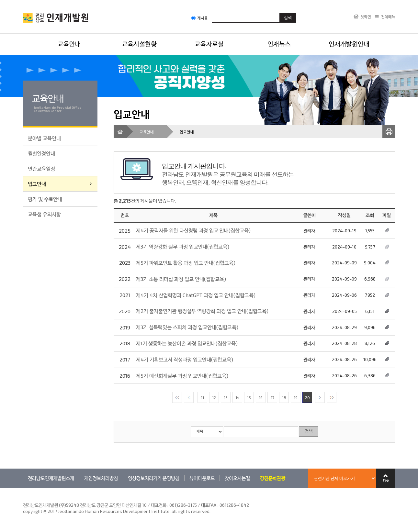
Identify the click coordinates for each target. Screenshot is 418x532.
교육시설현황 (139, 44)
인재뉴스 (279, 44)
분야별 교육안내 (44, 138)
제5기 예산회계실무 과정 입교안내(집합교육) (182, 376)
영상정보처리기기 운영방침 (154, 478)
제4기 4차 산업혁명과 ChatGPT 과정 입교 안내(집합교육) (196, 295)
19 (296, 397)
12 (214, 397)
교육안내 (69, 44)
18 (284, 397)
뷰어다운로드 (202, 478)
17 (272, 397)
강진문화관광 (273, 478)
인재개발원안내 (349, 44)
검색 (309, 432)
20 (307, 397)
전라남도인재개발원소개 (51, 478)
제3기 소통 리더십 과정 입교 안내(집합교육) (181, 279)
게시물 (200, 18)
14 (237, 397)
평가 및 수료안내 (45, 199)
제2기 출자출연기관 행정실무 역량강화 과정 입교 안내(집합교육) (202, 311)
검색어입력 (212, 13)
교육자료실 (209, 44)
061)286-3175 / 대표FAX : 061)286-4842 (209, 505)
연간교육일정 (41, 168)
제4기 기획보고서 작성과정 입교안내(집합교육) (185, 359)
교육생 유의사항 (44, 214)
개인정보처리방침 (101, 478)
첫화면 (366, 17)
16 (261, 397)
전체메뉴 (388, 17)
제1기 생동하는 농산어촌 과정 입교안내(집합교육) (187, 343)
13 (226, 397)
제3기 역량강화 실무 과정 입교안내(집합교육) (183, 246)
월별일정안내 (41, 153)
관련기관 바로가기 (23, 488)
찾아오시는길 (237, 478)
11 (202, 397)
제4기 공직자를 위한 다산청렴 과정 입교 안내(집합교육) (193, 230)
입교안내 (37, 184)
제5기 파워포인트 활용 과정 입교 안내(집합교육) (186, 263)
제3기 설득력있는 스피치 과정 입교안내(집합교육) (187, 327)
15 (249, 397)
